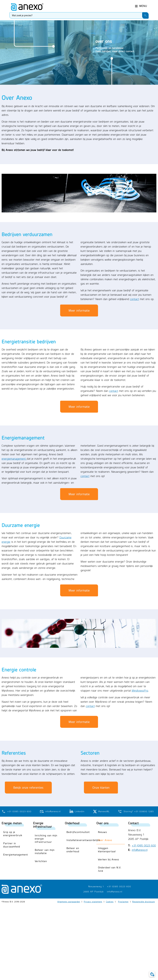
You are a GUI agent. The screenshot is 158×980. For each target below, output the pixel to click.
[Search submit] (145, 14)
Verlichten (41, 861)
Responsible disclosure (144, 902)
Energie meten (12, 823)
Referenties (14, 753)
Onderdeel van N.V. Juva (110, 869)
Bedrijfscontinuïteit (78, 832)
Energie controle (19, 670)
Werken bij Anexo (109, 859)
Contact (133, 823)
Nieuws (102, 832)
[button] (141, 5)
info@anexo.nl (140, 850)
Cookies (110, 902)
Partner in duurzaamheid (12, 845)
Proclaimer (123, 902)
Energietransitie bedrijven (29, 342)
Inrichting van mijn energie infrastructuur (46, 839)
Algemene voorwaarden (69, 902)
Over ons (102, 823)
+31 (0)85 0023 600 (144, 846)
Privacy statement (93, 902)
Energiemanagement (23, 438)
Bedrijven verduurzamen (27, 234)
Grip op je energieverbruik (13, 834)
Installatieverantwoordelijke (80, 840)
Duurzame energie (21, 525)
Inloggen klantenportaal (107, 850)
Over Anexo (105, 840)
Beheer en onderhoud (73, 850)
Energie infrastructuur (43, 825)
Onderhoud (72, 823)
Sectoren (90, 753)
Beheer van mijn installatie (45, 852)
